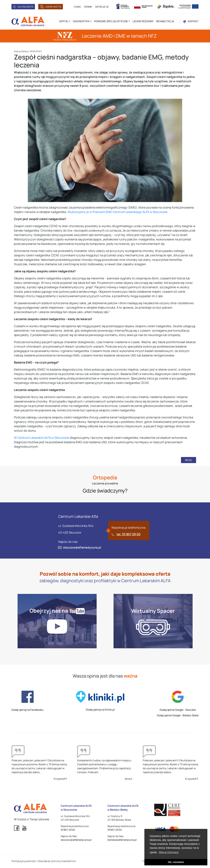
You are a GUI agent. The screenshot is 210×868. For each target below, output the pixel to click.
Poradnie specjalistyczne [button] (111, 21)
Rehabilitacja (165, 21)
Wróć (189, 460)
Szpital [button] (64, 21)
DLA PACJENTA (26, 7)
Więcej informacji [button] (169, 852)
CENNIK (88, 7)
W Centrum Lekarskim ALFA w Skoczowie (42, 438)
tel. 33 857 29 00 (128, 534)
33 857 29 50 (115, 830)
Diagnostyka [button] (81, 21)
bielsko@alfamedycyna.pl (122, 840)
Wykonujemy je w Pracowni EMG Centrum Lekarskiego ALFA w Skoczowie (118, 212)
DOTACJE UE (102, 7)
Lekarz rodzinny (143, 21)
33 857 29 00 (68, 830)
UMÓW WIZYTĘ (53, 7)
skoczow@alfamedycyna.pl (82, 547)
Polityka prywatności (24, 861)
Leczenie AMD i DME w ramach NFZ (105, 36)
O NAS (77, 7)
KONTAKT (193, 21)
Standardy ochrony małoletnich (57, 861)
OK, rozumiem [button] (176, 862)
